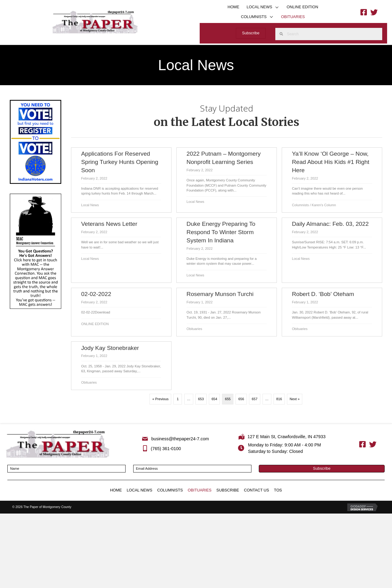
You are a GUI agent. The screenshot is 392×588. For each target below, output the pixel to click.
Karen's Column (324, 205)
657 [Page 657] (255, 399)
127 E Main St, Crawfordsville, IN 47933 (286, 437)
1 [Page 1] (178, 399)
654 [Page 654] (215, 399)
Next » (295, 399)
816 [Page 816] (279, 399)
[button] (277, 7)
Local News (90, 205)
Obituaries (194, 329)
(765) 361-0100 (166, 449)
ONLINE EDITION (95, 324)
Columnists (300, 205)
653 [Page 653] (201, 399)
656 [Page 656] (241, 399)
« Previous (160, 399)
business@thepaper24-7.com (180, 439)
